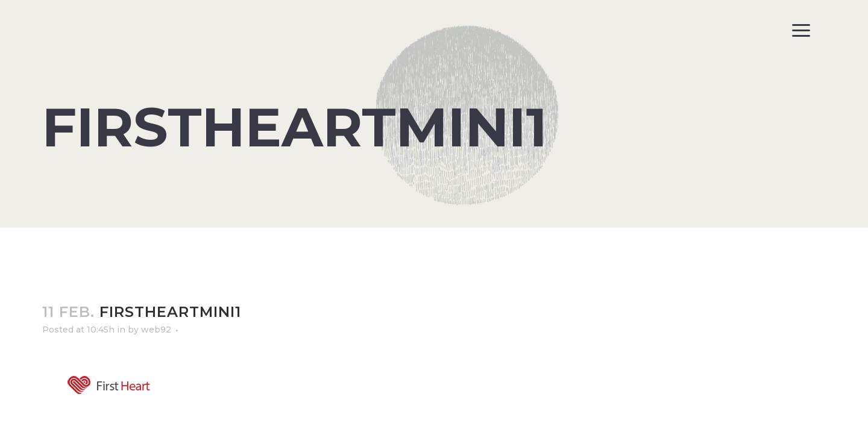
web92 (156, 330)
